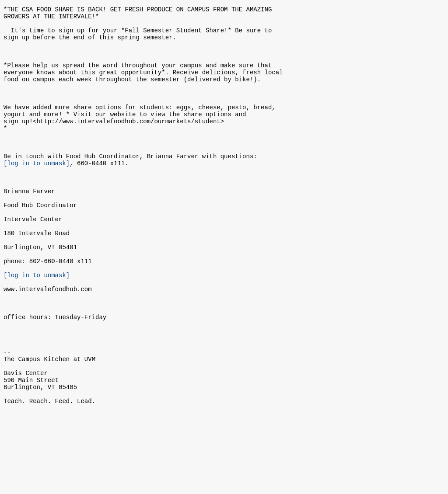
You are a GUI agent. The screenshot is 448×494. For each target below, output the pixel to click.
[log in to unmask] (37, 193)
